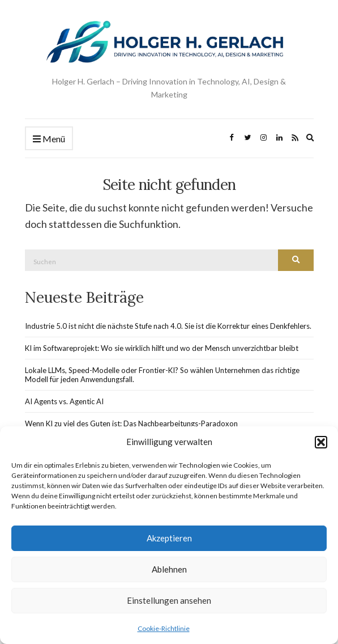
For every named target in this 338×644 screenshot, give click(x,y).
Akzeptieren (169, 538)
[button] (321, 442)
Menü (49, 139)
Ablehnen (169, 569)
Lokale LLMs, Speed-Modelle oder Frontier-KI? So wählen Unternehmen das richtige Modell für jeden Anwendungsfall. (162, 375)
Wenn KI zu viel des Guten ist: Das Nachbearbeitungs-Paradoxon (131, 423)
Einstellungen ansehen (169, 600)
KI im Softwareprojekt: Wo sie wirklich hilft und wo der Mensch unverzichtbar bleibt (162, 348)
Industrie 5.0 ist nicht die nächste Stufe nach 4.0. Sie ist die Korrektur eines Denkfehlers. (168, 326)
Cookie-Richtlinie (164, 628)
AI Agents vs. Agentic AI (64, 401)
